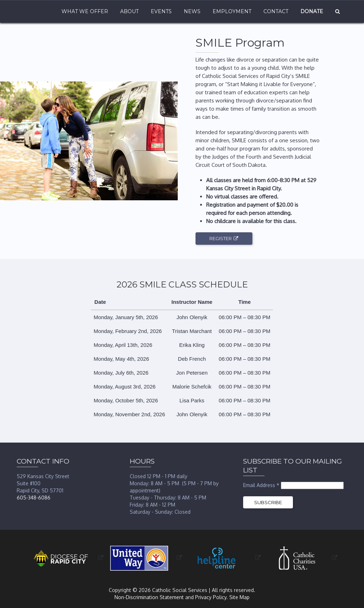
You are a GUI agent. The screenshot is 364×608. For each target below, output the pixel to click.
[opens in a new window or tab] (65, 558)
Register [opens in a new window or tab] (221, 238)
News (192, 11)
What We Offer (85, 11)
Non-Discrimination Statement (149, 597)
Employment (232, 11)
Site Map (239, 597)
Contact (276, 11)
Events (161, 11)
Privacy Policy (211, 597)
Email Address (262, 485)
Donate (312, 11)
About (129, 11)
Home (37, 12)
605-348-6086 (34, 498)
